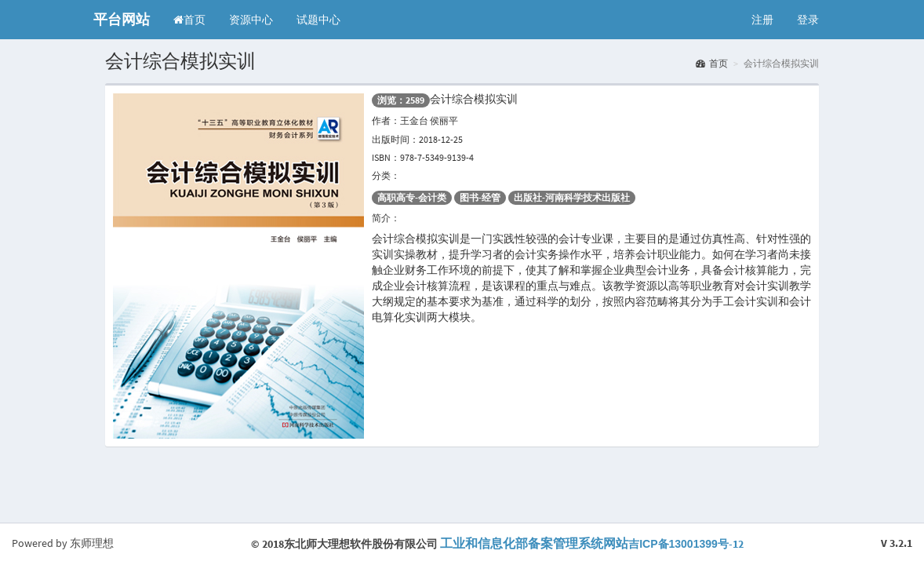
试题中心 (318, 20)
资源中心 (251, 20)
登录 (808, 20)
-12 (592, 544)
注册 (762, 20)
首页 (189, 20)
